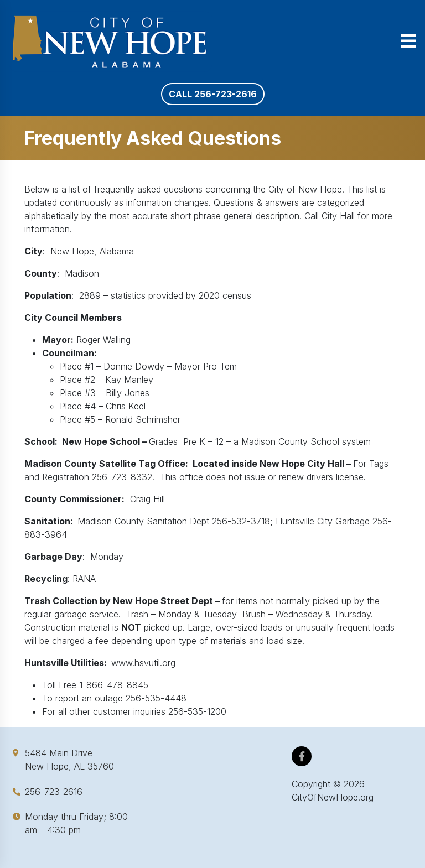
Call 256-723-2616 (213, 94)
